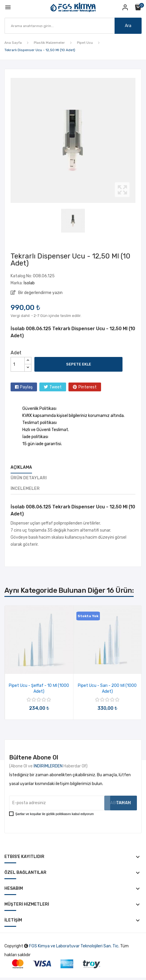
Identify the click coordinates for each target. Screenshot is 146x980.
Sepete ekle (79, 364)
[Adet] (18, 364)
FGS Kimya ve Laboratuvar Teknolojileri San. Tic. (74, 946)
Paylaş (26, 387)
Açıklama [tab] (21, 467)
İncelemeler (25, 489)
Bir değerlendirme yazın (40, 293)
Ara (128, 26)
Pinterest (88, 387)
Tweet (56, 387)
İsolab (29, 283)
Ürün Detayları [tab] (29, 478)
